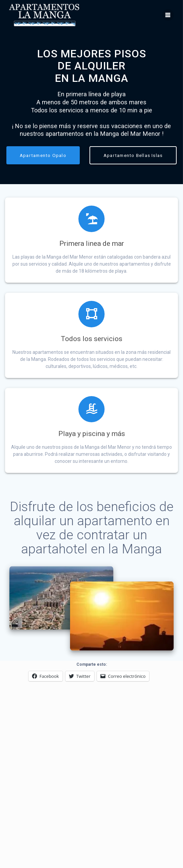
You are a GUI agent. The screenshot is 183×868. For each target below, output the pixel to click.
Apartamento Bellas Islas (133, 155)
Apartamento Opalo (43, 155)
